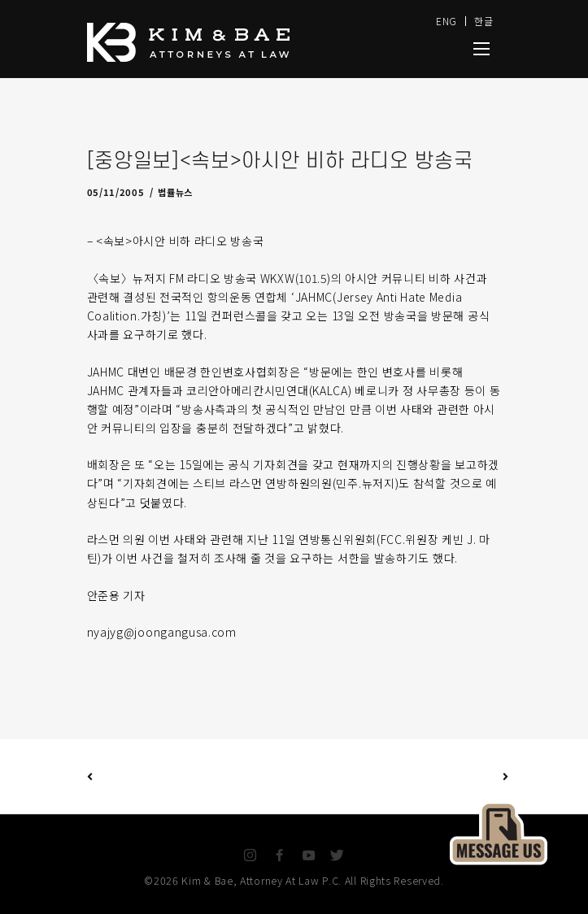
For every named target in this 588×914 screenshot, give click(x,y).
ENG (446, 21)
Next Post (400, 777)
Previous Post (90, 776)
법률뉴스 (175, 192)
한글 (483, 21)
